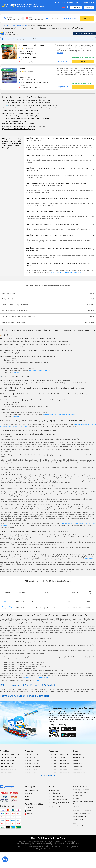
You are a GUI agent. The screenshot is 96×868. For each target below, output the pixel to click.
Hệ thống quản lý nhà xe (81, 790)
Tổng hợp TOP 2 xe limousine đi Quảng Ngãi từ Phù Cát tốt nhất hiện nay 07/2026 (26, 100)
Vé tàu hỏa (29, 751)
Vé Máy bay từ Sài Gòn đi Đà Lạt (58, 766)
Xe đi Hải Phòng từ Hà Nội (8, 769)
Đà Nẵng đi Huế (78, 769)
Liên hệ (27, 799)
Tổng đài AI (76, 807)
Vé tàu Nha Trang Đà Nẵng (32, 766)
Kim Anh (4, 601)
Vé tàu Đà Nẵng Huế (31, 769)
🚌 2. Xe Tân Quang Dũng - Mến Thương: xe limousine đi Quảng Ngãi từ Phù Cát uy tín (32, 105)
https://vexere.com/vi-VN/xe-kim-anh (39, 371)
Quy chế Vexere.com (55, 793)
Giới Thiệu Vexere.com (31, 790)
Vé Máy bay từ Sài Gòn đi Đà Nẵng (59, 763)
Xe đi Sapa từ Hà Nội (7, 766)
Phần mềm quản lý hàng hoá (81, 813)
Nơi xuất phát (10, 17)
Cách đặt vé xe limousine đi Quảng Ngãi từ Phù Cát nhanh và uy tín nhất (24, 126)
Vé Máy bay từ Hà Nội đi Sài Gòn (58, 755)
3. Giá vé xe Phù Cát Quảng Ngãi (16, 121)
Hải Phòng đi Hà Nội (79, 772)
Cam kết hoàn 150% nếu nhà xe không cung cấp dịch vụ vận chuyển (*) (29, 5)
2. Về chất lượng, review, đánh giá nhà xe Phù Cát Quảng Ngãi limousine (27, 118)
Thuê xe (76, 751)
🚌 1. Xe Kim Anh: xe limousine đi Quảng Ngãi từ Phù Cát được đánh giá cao (29, 103)
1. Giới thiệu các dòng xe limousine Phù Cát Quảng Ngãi (23, 116)
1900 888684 (16, 373)
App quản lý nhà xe (79, 796)
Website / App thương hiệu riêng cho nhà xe (84, 803)
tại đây (37, 681)
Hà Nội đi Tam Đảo (78, 763)
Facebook (30, 808)
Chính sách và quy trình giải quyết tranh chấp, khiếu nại (59, 803)
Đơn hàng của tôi (60, 2)
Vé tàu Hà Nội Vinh (30, 772)
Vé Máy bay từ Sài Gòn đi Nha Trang (59, 758)
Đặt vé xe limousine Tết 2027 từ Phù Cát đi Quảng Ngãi (19, 129)
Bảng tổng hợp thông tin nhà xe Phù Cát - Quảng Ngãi (18, 124)
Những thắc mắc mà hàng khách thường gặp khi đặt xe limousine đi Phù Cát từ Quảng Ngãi (29, 108)
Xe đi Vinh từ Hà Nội (6, 772)
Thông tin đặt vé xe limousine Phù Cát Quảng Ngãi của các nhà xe (22, 111)
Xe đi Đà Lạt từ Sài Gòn (7, 763)
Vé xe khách (4, 25)
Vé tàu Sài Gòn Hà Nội (31, 763)
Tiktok (29, 811)
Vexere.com (23, 426)
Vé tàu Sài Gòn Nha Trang (32, 755)
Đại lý (75, 823)
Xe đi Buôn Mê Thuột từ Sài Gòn (10, 755)
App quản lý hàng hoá (79, 816)
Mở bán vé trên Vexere (74, 2)
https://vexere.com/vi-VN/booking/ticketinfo (35, 677)
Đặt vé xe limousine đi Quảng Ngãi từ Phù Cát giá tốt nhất (24, 97)
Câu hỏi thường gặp (55, 807)
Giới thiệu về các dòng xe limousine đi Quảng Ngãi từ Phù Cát (20, 113)
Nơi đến (31, 17)
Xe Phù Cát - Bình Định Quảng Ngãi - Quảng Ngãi (66, 272)
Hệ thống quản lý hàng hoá (82, 811)
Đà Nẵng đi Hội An (78, 766)
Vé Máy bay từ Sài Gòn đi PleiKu (58, 769)
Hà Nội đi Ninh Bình (79, 755)
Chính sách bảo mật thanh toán (58, 799)
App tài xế (76, 799)
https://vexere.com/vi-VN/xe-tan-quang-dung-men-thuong (59, 414)
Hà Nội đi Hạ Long (78, 758)
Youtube (30, 814)
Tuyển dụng (28, 793)
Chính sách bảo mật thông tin (57, 796)
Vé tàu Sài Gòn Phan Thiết (32, 758)
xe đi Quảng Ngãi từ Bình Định (17, 25)
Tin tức (27, 796)
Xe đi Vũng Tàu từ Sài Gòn (8, 758)
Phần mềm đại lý (78, 819)
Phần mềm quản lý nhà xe (81, 793)
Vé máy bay (53, 751)
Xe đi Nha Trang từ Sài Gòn (8, 760)
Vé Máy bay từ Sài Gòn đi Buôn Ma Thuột (59, 773)
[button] (60, 139)
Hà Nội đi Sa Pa (78, 760)
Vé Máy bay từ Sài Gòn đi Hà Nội (58, 760)
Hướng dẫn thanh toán (55, 790)
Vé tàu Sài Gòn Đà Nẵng (32, 760)
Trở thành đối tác (88, 2)
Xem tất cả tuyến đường (48, 775)
